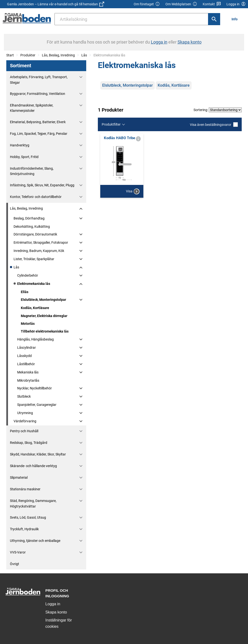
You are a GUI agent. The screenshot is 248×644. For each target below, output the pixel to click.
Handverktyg (20, 145)
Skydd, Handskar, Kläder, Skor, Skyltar (38, 454)
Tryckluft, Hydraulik (24, 529)
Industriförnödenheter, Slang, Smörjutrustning (32, 171)
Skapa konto (56, 612)
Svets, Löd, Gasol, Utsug (28, 517)
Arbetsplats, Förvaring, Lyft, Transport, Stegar (39, 80)
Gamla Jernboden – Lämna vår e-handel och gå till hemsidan (56, 4)
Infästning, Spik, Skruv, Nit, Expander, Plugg (42, 185)
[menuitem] (236, 19)
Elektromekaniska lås (34, 284)
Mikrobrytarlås (28, 380)
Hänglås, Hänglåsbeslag (35, 339)
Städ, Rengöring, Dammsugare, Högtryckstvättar (33, 503)
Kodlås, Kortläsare (35, 308)
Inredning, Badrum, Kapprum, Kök (39, 251)
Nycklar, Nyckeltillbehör (35, 388)
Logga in (53, 604)
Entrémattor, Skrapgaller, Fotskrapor (41, 242)
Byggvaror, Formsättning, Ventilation (38, 94)
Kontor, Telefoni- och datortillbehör (36, 197)
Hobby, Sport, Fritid (24, 157)
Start (10, 55)
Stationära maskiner (25, 489)
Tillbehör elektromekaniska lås (45, 331)
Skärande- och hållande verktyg (33, 466)
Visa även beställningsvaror (214, 125)
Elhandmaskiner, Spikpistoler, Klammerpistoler (32, 108)
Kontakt (212, 4)
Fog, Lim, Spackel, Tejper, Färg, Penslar (39, 134)
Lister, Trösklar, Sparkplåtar (34, 259)
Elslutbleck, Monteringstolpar (43, 300)
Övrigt (15, 564)
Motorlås (28, 324)
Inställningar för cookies (58, 623)
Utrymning (25, 413)
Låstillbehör (26, 364)
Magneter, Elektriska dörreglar (44, 316)
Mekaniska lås (28, 372)
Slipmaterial (19, 477)
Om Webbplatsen (181, 4)
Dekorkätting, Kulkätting (32, 227)
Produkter (28, 55)
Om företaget (147, 4)
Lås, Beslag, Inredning (58, 55)
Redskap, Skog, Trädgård (29, 443)
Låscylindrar (27, 348)
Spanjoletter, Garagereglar (37, 405)
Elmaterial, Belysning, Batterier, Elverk (38, 122)
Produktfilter (111, 124)
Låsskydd (24, 356)
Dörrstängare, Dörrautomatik (35, 234)
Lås (84, 55)
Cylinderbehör (28, 275)
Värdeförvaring (25, 421)
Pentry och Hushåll (24, 431)
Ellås (25, 292)
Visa (133, 211)
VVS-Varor (18, 552)
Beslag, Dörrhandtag (29, 218)
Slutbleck (24, 396)
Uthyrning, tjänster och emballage (35, 541)
